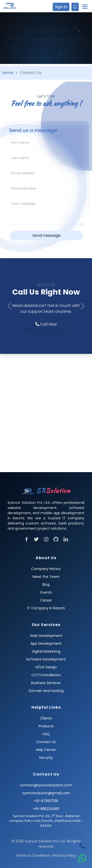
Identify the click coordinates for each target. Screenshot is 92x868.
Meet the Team (46, 577)
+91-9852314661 (46, 809)
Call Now (46, 324)
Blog (46, 584)
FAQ (46, 734)
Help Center (46, 750)
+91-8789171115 (46, 801)
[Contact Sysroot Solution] (75, 7)
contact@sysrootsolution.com (46, 785)
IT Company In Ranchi (46, 608)
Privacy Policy (65, 855)
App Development (46, 644)
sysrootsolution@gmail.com (46, 793)
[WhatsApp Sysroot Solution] (82, 858)
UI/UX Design (46, 667)
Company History (46, 569)
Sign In (61, 7)
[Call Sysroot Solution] (82, 846)
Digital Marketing (46, 651)
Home (8, 73)
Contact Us (46, 742)
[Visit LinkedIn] (66, 539)
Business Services (46, 683)
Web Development (46, 636)
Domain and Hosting (46, 691)
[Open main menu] (85, 7)
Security (46, 758)
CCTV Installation (46, 675)
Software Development (46, 659)
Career (46, 600)
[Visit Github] (56, 539)
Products (46, 726)
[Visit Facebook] (26, 539)
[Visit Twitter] (36, 539)
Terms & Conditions (33, 855)
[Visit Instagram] (46, 539)
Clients (46, 718)
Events (46, 592)
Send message (46, 235)
